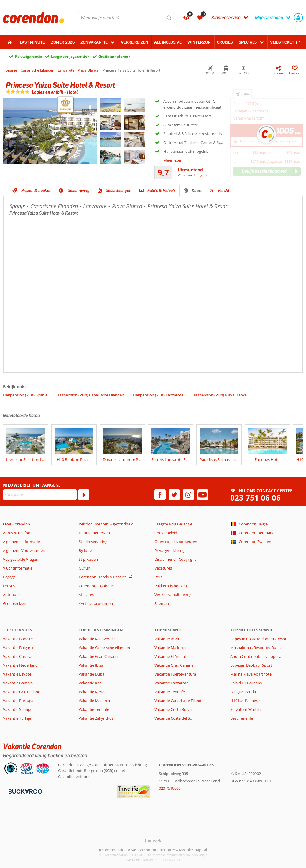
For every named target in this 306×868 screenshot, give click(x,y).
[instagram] (188, 495)
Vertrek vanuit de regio (175, 595)
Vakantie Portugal (19, 701)
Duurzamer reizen (94, 533)
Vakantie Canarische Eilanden (180, 701)
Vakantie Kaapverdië (97, 639)
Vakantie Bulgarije (19, 648)
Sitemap (162, 603)
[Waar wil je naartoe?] (126, 18)
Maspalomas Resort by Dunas (256, 648)
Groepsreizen (15, 603)
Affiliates (86, 595)
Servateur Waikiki (245, 709)
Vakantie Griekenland (22, 692)
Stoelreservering (93, 542)
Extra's (9, 586)
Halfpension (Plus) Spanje (25, 395)
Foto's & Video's (162, 190)
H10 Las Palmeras (246, 701)
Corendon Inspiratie (96, 586)
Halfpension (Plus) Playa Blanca (219, 395)
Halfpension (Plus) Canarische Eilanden (90, 395)
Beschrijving (79, 190)
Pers (158, 577)
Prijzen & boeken (36, 190)
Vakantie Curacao (18, 656)
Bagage (9, 577)
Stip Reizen (88, 559)
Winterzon (199, 42)
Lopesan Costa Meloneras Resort (259, 639)
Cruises (225, 42)
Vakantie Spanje (17, 709)
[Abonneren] (84, 495)
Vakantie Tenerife (94, 709)
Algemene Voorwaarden (24, 550)
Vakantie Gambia (18, 683)
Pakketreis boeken (171, 586)
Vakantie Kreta (92, 692)
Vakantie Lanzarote (171, 683)
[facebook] (160, 495)
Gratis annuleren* (114, 56)
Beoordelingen (119, 190)
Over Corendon (17, 524)
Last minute (32, 42)
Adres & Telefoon (18, 533)
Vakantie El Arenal (170, 656)
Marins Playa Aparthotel (251, 674)
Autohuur (11, 595)
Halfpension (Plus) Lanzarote (158, 395)
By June (85, 550)
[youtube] (203, 495)
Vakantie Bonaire (18, 639)
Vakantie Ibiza (91, 665)
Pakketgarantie (28, 56)
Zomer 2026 (63, 42)
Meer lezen (173, 160)
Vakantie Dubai (92, 674)
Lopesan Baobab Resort (251, 665)
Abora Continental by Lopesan (257, 656)
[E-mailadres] (40, 495)
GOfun (84, 568)
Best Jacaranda (243, 692)
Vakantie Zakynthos (96, 718)
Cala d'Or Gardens (246, 683)
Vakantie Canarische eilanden (104, 648)
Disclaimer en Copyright (175, 559)
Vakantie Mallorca (94, 701)
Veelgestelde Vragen (21, 559)
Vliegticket (282, 42)
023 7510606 (170, 788)
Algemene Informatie (21, 542)
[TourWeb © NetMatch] (153, 840)
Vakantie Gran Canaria (98, 656)
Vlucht (223, 190)
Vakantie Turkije (17, 718)
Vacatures (163, 568)
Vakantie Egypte (17, 674)
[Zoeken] (169, 18)
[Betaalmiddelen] (25, 791)
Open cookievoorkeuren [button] (176, 542)
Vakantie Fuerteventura (175, 674)
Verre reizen (135, 42)
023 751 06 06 (255, 498)
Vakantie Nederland (20, 665)
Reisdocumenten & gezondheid (106, 524)
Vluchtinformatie (18, 568)
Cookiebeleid (166, 533)
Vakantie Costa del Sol (174, 718)
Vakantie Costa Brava (173, 709)
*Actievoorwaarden (96, 603)
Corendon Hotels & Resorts (103, 577)
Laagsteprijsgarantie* (70, 56)
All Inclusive (168, 42)
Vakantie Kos (90, 683)
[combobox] (126, 18)
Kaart (197, 190)
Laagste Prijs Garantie (173, 524)
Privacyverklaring (170, 550)
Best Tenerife (242, 718)
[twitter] (174, 495)
